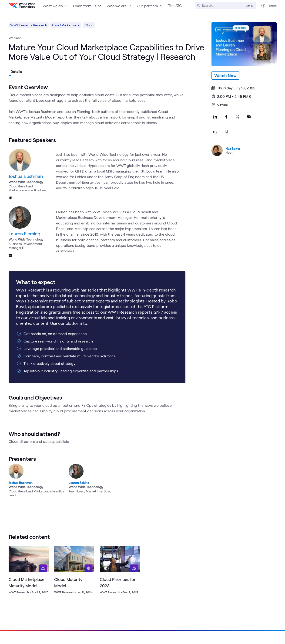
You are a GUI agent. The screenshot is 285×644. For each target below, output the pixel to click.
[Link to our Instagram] (275, 621)
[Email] (10, 198)
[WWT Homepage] (22, 6)
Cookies (271, 636)
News (232, 605)
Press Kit (248, 605)
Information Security (176, 636)
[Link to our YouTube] (264, 621)
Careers (228, 595)
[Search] (223, 6)
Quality (234, 636)
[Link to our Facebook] (252, 621)
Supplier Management (209, 636)
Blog (219, 605)
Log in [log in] (273, 5)
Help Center (268, 595)
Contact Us (268, 605)
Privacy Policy (114, 636)
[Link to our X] (241, 621)
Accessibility (252, 636)
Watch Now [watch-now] (225, 75)
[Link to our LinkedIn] (230, 621)
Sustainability (201, 605)
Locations (246, 595)
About (212, 595)
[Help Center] (263, 6)
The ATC (175, 5)
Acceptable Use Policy (143, 636)
